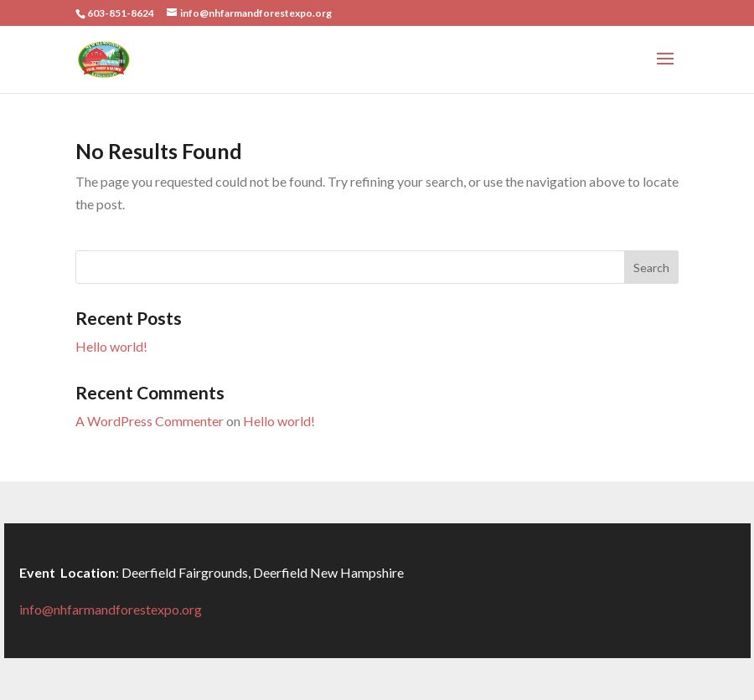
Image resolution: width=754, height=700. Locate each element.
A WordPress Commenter (150, 421)
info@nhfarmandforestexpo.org (111, 609)
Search (651, 268)
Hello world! (111, 346)
